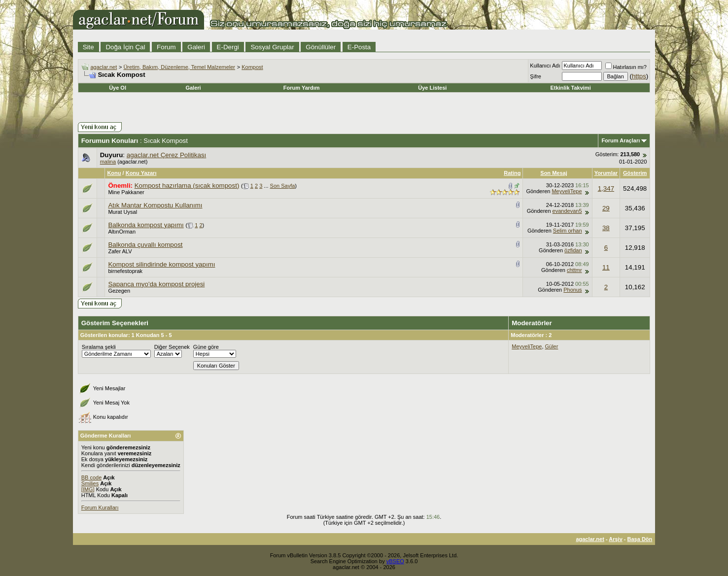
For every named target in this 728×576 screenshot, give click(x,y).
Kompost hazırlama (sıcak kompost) (187, 186)
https (639, 76)
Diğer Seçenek (172, 347)
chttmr (574, 270)
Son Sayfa (283, 186)
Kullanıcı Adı (545, 66)
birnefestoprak (125, 271)
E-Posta (359, 47)
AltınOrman (122, 232)
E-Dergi (228, 47)
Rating (512, 173)
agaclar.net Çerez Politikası (167, 155)
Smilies (90, 483)
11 (606, 267)
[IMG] (88, 489)
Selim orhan (568, 231)
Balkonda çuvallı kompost (145, 245)
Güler (552, 346)
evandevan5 (567, 211)
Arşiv (616, 539)
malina (108, 162)
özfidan (573, 250)
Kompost (252, 67)
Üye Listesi (432, 88)
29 (606, 208)
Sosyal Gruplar (272, 47)
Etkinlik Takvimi (570, 88)
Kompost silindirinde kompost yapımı (161, 264)
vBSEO (395, 561)
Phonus (572, 290)
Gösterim (635, 173)
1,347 (606, 188)
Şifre (536, 76)
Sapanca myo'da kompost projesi (156, 284)
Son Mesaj (554, 173)
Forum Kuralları (100, 508)
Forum (166, 47)
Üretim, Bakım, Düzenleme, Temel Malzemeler (179, 67)
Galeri (196, 47)
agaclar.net (104, 67)
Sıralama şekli (99, 347)
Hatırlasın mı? (626, 67)
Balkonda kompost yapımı (146, 225)
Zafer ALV (120, 251)
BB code (92, 477)
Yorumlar (606, 173)
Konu (114, 173)
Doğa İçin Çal (125, 47)
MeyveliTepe (567, 191)
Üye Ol (118, 88)
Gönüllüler (321, 47)
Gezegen (119, 291)
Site (88, 47)
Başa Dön (640, 539)
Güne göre (206, 347)
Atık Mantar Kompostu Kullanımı (155, 205)
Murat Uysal (122, 212)
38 (606, 228)
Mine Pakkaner (126, 192)
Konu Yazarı (141, 173)
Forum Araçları (621, 140)
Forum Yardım (302, 88)
